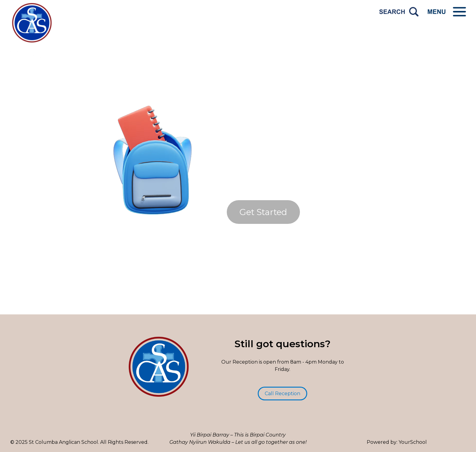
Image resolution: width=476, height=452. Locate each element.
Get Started (263, 212)
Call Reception (282, 394)
